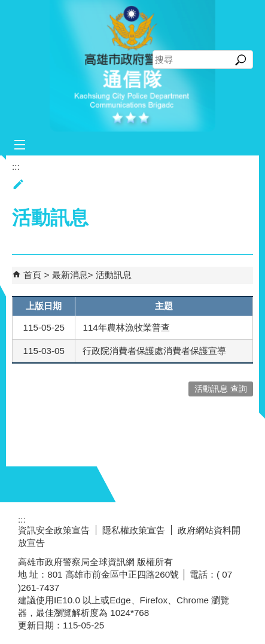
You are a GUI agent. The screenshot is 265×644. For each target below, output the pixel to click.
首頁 (32, 275)
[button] (241, 60)
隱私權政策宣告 (134, 530)
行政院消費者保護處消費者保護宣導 (154, 351)
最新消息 (70, 275)
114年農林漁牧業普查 (126, 327)
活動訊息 (114, 275)
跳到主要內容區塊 (6, 6)
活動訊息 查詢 (221, 389)
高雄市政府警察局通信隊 (132, 66)
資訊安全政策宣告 (54, 530)
